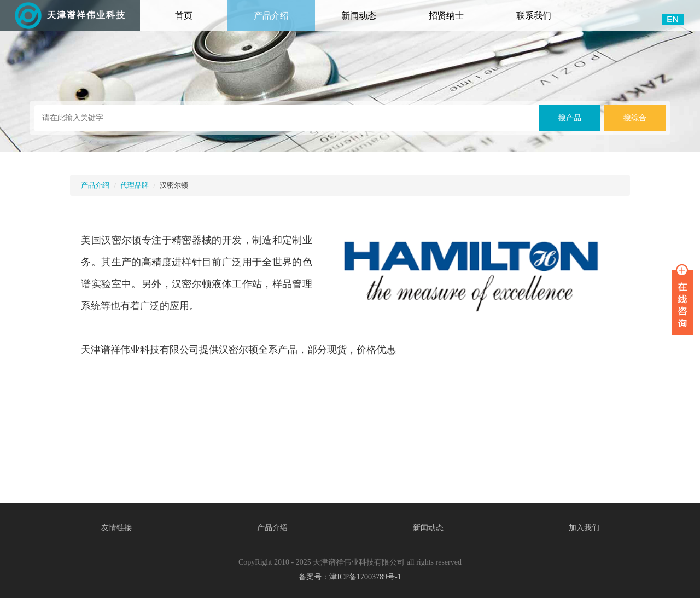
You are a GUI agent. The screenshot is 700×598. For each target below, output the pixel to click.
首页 (199, 10)
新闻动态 (359, 16)
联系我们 (534, 16)
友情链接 (116, 528)
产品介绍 (271, 16)
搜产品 (570, 118)
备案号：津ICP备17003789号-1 (350, 577)
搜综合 (635, 118)
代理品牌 (135, 185)
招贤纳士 (446, 16)
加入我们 (584, 528)
